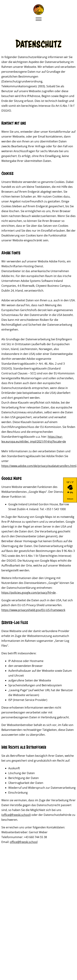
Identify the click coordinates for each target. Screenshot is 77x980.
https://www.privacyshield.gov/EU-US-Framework (33, 610)
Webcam (70, 499)
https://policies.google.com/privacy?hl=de (29, 593)
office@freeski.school (16, 815)
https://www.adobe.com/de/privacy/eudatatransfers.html (39, 466)
